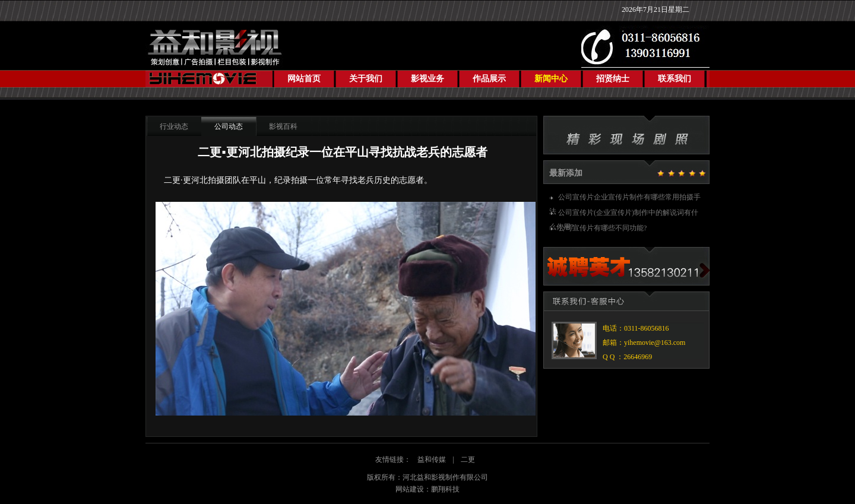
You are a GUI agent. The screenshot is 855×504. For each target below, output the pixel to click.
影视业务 (427, 79)
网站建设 (410, 489)
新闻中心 (551, 79)
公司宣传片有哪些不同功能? (602, 228)
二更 (468, 459)
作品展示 (489, 79)
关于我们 (366, 79)
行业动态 (174, 126)
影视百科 (283, 126)
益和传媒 (432, 459)
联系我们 (674, 79)
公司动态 (229, 126)
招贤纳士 (613, 79)
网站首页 (304, 79)
